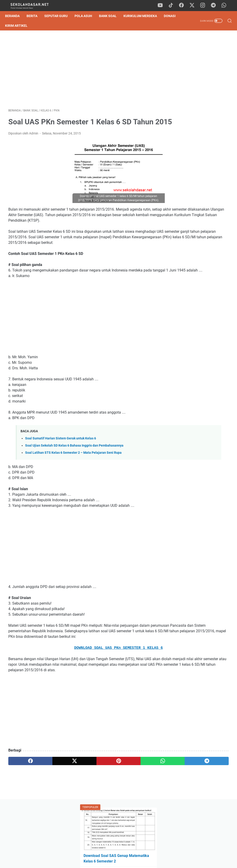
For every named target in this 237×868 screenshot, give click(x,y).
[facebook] (184, 6)
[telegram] (215, 6)
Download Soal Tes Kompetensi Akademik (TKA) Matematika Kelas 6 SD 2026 (200, 106)
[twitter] (194, 6)
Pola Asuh (87, 16)
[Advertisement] (82, 71)
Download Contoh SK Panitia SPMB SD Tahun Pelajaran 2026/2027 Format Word (199, 171)
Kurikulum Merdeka (143, 16)
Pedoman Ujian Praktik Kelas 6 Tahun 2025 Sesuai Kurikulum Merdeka (200, 149)
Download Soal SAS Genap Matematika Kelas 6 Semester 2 (198, 84)
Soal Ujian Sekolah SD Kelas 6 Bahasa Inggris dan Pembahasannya (74, 476)
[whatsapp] (225, 6)
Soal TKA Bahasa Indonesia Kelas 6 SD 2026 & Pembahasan (198, 128)
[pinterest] (82, 803)
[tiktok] (174, 6)
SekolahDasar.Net (125, 861)
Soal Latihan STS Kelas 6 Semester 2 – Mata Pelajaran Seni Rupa (73, 484)
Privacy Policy (119, 851)
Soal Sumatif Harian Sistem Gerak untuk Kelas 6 (61, 469)
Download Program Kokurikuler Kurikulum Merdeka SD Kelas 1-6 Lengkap (203, 324)
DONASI (14, 26)
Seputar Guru (59, 16)
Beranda (16, 16)
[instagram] (205, 6)
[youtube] (163, 6)
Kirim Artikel (38, 26)
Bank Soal (111, 16)
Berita (35, 16)
